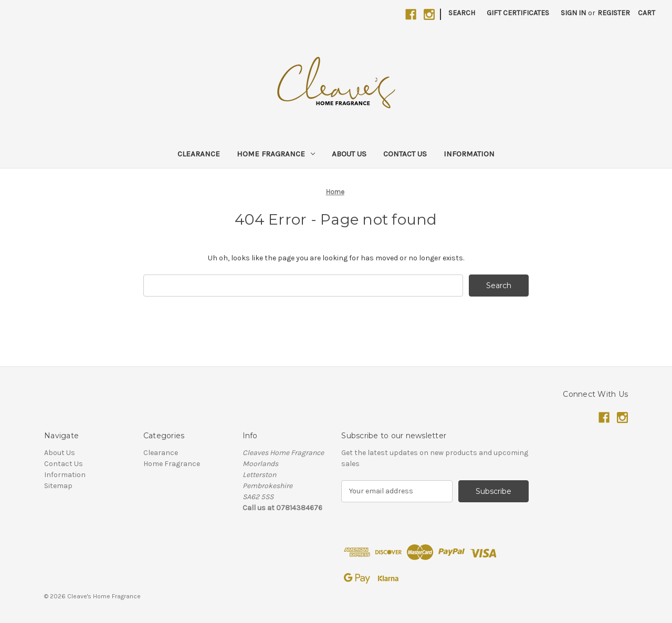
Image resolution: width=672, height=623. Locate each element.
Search (462, 13)
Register (614, 13)
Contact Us (405, 154)
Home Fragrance (276, 154)
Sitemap (58, 486)
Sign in (573, 13)
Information (469, 154)
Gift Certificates (518, 13)
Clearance (199, 154)
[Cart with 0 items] (647, 13)
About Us (349, 154)
